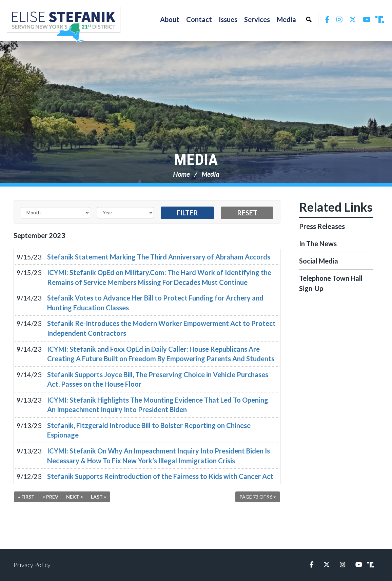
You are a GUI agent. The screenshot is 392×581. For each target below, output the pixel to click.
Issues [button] (228, 19)
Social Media (319, 261)
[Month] (55, 213)
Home (181, 174)
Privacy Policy (32, 565)
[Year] (125, 213)
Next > (75, 497)
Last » (99, 497)
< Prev (50, 497)
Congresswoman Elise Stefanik (64, 24)
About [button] (170, 19)
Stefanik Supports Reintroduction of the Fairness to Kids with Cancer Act (160, 476)
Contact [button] (199, 19)
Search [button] (309, 19)
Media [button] (286, 19)
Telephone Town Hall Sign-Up (331, 283)
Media (196, 160)
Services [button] (257, 19)
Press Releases (322, 226)
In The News (318, 244)
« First (26, 497)
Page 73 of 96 (258, 497)
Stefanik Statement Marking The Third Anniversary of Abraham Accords (159, 257)
